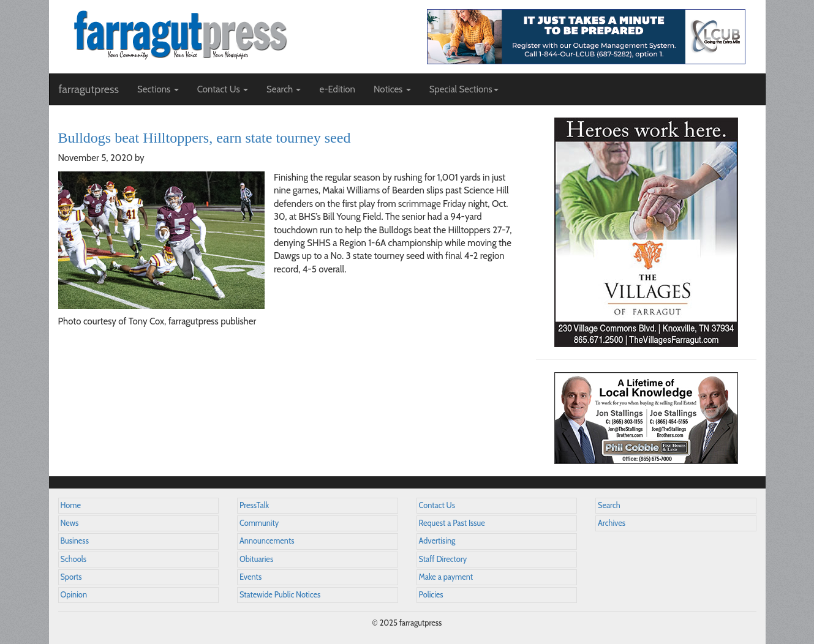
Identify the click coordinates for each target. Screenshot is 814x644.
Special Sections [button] (464, 89)
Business (75, 541)
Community (259, 523)
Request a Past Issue (452, 523)
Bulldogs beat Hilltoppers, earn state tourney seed (205, 138)
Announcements (267, 541)
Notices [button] (392, 89)
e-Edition (337, 89)
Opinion (74, 595)
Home (71, 505)
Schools (73, 559)
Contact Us (437, 505)
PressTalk (254, 505)
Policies (431, 595)
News (70, 523)
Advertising (437, 541)
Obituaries (256, 559)
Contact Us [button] (223, 89)
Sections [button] (158, 89)
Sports (71, 577)
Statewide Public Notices (280, 595)
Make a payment (446, 577)
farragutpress (89, 89)
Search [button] (284, 89)
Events (251, 577)
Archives (612, 523)
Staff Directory (443, 559)
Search (609, 505)
